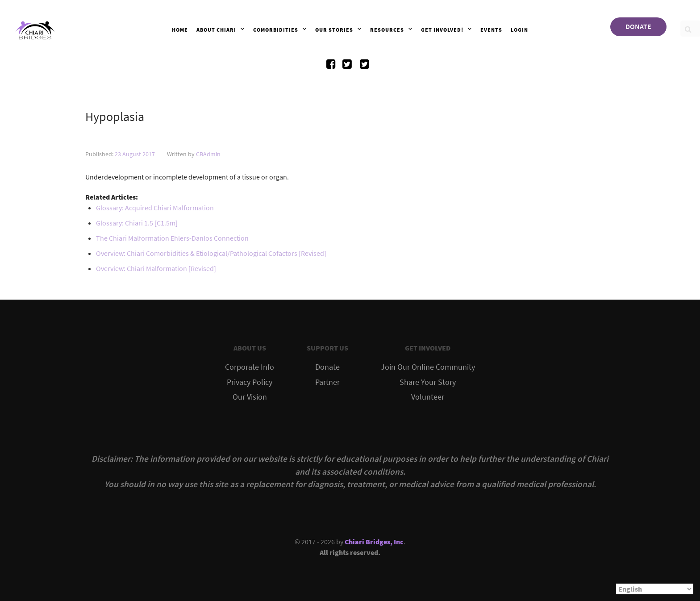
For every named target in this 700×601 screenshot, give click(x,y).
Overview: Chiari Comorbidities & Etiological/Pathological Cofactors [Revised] (211, 253)
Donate (327, 367)
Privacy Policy (250, 382)
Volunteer (428, 397)
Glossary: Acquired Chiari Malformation (155, 208)
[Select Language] (655, 589)
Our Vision (250, 397)
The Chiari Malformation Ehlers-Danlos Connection (172, 238)
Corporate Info (250, 367)
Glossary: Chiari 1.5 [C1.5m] (137, 223)
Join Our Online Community (428, 367)
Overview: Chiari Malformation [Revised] (156, 268)
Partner (327, 382)
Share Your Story (428, 382)
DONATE (638, 27)
